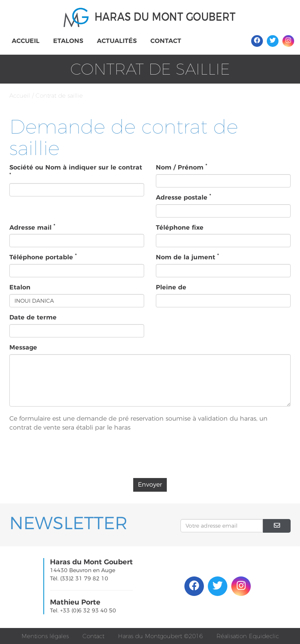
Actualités (117, 41)
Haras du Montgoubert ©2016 (160, 636)
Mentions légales (45, 636)
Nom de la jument (187, 257)
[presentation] (150, 457)
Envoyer (150, 484)
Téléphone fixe (180, 227)
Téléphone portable (43, 257)
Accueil (26, 41)
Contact (166, 41)
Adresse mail (32, 227)
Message (23, 347)
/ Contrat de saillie (57, 95)
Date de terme (33, 317)
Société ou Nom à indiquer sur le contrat (76, 170)
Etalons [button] (68, 41)
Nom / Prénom (181, 167)
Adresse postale (183, 197)
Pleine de (171, 287)
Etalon (20, 287)
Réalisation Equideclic (248, 636)
